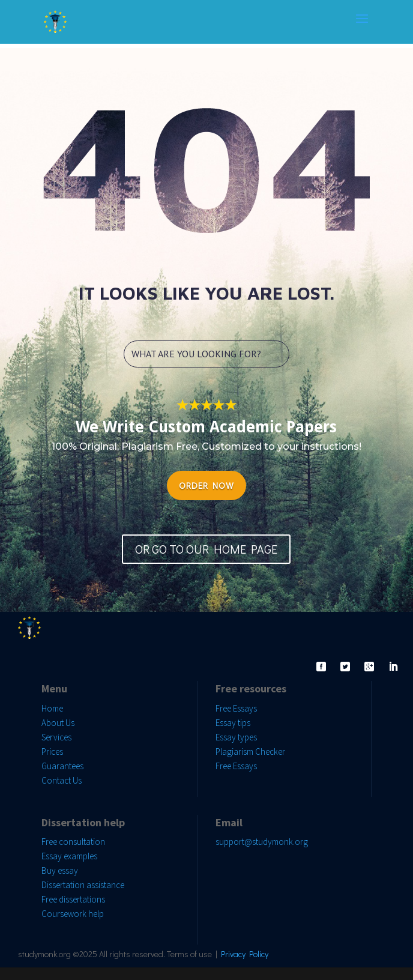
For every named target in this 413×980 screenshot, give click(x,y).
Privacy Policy (245, 954)
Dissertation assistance (83, 885)
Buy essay (60, 870)
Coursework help (73, 914)
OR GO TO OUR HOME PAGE (206, 549)
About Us (58, 723)
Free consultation (73, 842)
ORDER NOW (206, 485)
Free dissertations (73, 899)
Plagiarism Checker (250, 752)
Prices (52, 752)
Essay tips (233, 723)
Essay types (236, 737)
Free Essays (236, 708)
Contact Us (62, 780)
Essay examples (69, 856)
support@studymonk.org (262, 842)
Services (56, 737)
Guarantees (62, 766)
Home (52, 708)
